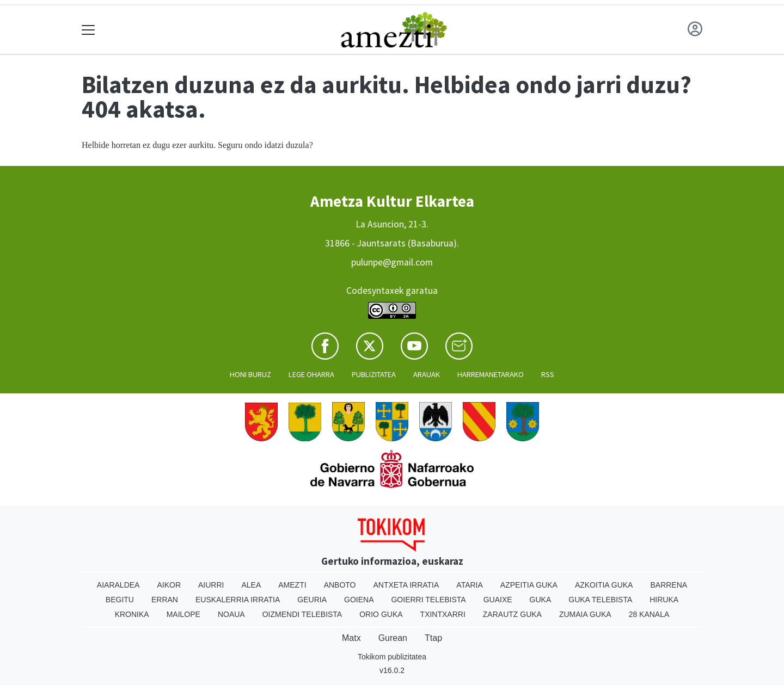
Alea (251, 585)
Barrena (669, 585)
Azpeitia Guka (529, 585)
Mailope (183, 614)
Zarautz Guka (512, 614)
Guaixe (498, 600)
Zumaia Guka (585, 614)
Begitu (120, 600)
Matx (351, 638)
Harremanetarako (491, 374)
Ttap (433, 638)
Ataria (470, 585)
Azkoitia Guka (604, 585)
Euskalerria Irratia (238, 600)
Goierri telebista (428, 600)
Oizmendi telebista (302, 614)
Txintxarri (443, 614)
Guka (541, 600)
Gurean (393, 638)
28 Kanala (649, 614)
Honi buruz (250, 374)
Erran (165, 600)
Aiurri (211, 585)
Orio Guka (381, 614)
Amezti (292, 585)
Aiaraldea (118, 585)
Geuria (312, 600)
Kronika (132, 614)
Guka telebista (600, 600)
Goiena (359, 600)
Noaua (231, 614)
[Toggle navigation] (88, 30)
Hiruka (664, 600)
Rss (548, 374)
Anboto (340, 585)
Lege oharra (311, 374)
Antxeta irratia (406, 585)
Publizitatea (374, 374)
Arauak (427, 374)
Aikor (169, 585)
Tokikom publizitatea (392, 657)
